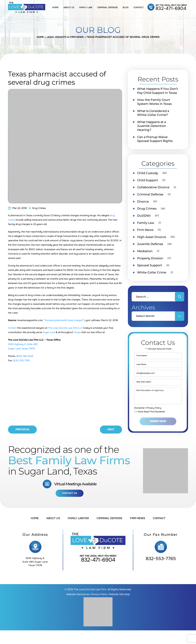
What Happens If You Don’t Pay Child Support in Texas (156, 93)
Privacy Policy (154, 422)
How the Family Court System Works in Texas (155, 106)
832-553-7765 (161, 572)
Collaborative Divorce (154, 193)
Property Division (151, 265)
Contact (139, 7)
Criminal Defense (107, 7)
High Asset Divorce (152, 243)
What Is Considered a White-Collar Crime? (154, 118)
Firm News (146, 236)
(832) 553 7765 (22, 361)
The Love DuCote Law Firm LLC (66, 328)
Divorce (143, 207)
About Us (69, 7)
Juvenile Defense (151, 250)
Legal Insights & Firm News (65, 37)
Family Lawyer (78, 532)
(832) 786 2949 (25, 356)
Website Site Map (120, 608)
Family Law (86, 7)
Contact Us (69, 507)
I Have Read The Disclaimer (151, 426)
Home (55, 7)
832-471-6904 (171, 8)
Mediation (145, 258)
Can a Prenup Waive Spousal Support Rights (156, 144)
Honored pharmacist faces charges (64, 320)
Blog (126, 7)
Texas (77, 332)
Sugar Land (49, 332)
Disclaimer (139, 422)
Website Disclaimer (77, 608)
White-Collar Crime (152, 279)
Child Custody (148, 178)
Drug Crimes (39, 208)
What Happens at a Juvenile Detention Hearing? (153, 131)
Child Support (148, 186)
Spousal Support (150, 272)
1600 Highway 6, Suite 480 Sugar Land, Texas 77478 (35, 575)
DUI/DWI (144, 222)
